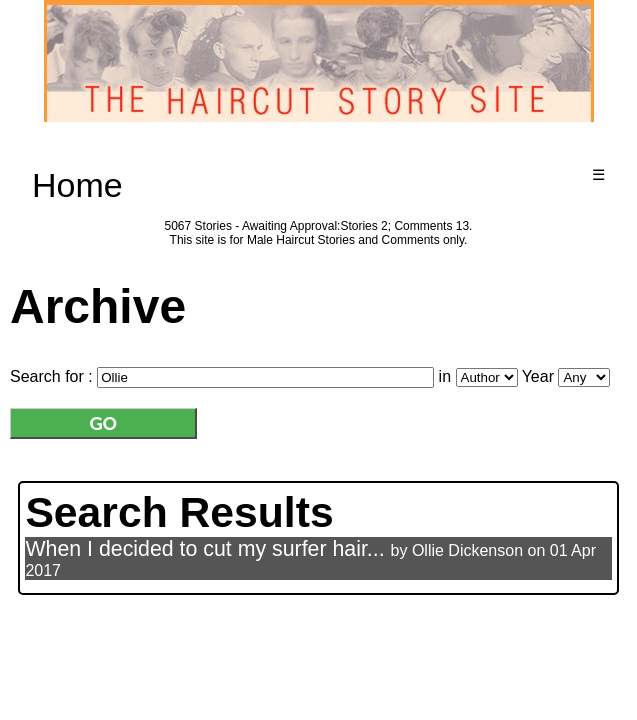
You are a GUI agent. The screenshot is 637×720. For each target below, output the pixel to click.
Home (77, 185)
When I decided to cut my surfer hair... (204, 549)
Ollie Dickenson (467, 550)
